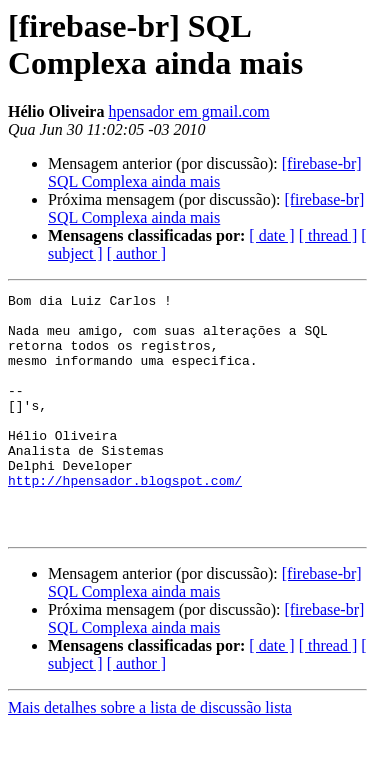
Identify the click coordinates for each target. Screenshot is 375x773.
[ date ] (271, 235)
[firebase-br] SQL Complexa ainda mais (205, 172)
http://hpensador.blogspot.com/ (125, 519)
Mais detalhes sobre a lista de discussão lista (150, 755)
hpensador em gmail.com (188, 111)
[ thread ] (328, 235)
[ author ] (137, 253)
